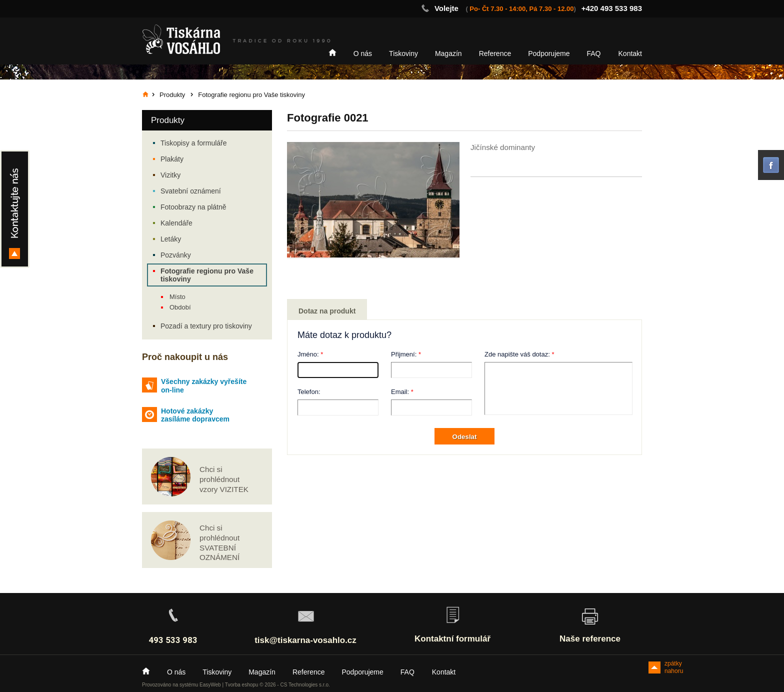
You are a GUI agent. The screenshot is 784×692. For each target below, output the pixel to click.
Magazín (448, 53)
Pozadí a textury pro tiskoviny (206, 326)
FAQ (594, 53)
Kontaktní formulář (452, 639)
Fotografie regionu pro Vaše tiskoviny (207, 275)
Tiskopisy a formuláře (194, 143)
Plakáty (172, 159)
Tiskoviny (403, 53)
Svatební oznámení (191, 191)
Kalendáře (176, 223)
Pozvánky (176, 255)
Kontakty (15, 209)
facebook (771, 165)
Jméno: (308, 354)
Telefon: (309, 392)
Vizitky (170, 175)
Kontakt (630, 53)
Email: (400, 392)
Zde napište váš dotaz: (517, 354)
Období (180, 307)
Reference (495, 53)
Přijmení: (404, 354)
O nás (363, 53)
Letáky (171, 239)
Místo (177, 297)
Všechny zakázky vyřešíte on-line (204, 386)
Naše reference (590, 639)
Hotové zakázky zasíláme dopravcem (195, 415)
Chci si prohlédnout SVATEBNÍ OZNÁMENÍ (219, 542)
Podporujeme (549, 53)
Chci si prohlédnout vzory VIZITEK (224, 479)
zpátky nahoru (674, 667)
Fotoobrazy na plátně (193, 207)
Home (332, 52)
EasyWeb (210, 685)
